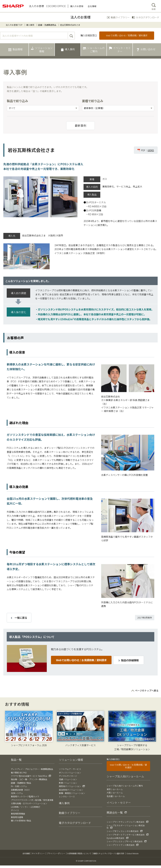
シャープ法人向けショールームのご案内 (125, 786)
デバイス (15, 810)
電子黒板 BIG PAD (19, 772)
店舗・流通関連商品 (47, 25)
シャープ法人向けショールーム (125, 776)
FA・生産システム (19, 786)
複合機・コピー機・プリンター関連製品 (29, 779)
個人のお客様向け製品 (21, 820)
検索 (154, 6)
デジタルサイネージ (68, 776)
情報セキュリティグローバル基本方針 (109, 853)
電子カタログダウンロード (75, 823)
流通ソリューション (68, 779)
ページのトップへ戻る (147, 690)
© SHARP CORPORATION (86, 861)
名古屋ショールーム (116, 796)
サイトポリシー (38, 853)
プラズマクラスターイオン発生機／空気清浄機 (32, 800)
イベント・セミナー (119, 803)
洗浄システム (17, 793)
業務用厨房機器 (18, 814)
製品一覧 (16, 760)
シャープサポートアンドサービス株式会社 (126, 835)
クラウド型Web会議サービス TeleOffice (29, 776)
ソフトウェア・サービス (70, 769)
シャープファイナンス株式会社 (121, 845)
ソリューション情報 (71, 760)
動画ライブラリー (120, 17)
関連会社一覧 (115, 812)
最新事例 (80, 126)
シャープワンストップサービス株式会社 (125, 841)
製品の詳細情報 (130, 660)
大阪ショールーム (115, 793)
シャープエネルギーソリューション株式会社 (126, 827)
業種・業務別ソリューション (72, 793)
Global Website (132, 853)
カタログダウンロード (148, 17)
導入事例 (30, 25)
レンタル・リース (67, 796)
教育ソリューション (68, 783)
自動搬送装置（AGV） (21, 790)
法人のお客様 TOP (14, 25)
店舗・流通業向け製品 (21, 783)
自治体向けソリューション (71, 790)
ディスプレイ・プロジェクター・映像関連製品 (32, 769)
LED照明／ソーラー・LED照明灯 (25, 807)
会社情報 (26, 853)
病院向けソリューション (70, 786)
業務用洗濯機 (17, 817)
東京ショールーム (115, 789)
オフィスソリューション (70, 772)
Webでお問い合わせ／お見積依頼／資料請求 (128, 766)
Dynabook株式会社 (116, 838)
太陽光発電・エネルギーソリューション (29, 803)
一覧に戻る (21, 618)
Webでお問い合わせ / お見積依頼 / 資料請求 (81, 660)
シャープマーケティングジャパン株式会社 (126, 822)
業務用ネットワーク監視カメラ (25, 796)
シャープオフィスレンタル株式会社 (123, 831)
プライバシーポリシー (56, 853)
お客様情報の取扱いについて (79, 853)
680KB (151, 150)
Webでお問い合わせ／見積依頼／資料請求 (127, 35)
